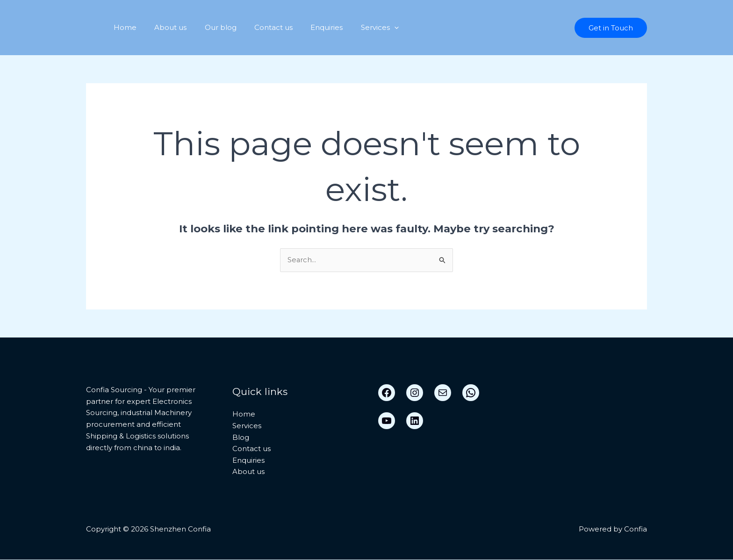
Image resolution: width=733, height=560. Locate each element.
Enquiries (309, 27)
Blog (241, 437)
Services (247, 426)
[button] (373, 28)
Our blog (211, 27)
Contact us (260, 27)
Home (123, 27)
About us (165, 27)
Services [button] (358, 28)
